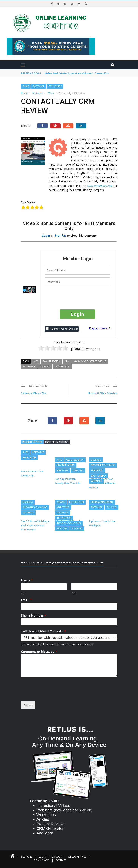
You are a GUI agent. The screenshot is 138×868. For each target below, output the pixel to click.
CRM (67, 361)
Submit (28, 705)
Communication (51, 361)
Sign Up (60, 236)
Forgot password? (100, 328)
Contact (61, 860)
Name (27, 580)
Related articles (32, 442)
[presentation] (78, 297)
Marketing (97, 470)
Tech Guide (55, 86)
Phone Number (34, 616)
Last (73, 593)
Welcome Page (77, 857)
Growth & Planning (103, 465)
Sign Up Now (42, 860)
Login (46, 236)
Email (26, 600)
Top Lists (62, 528)
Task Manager (62, 366)
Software (39, 86)
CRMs (26, 86)
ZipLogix (111, 507)
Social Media (98, 476)
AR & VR (61, 502)
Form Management (102, 502)
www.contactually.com (100, 186)
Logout (57, 857)
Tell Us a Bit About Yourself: (43, 631)
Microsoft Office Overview (103, 393)
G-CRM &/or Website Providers (90, 361)
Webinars (78, 470)
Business (96, 460)
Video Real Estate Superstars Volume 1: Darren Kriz (77, 73)
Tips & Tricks (64, 518)
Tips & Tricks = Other (69, 523)
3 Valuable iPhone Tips (34, 393)
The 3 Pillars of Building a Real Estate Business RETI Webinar (35, 526)
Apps (36, 361)
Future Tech (77, 502)
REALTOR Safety (66, 465)
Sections (27, 857)
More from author (57, 442)
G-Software (29, 366)
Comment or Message (39, 652)
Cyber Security (75, 460)
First (23, 593)
